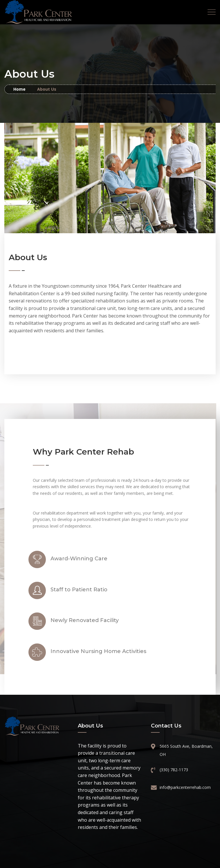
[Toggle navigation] (212, 12)
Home (19, 89)
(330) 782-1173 (174, 770)
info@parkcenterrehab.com (184, 787)
